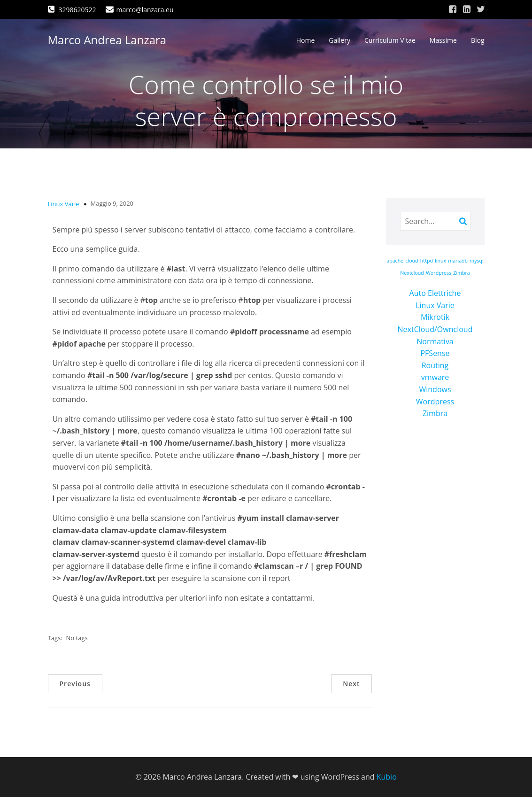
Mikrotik (435, 317)
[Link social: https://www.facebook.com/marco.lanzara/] (453, 9)
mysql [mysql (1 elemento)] (477, 261)
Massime (443, 40)
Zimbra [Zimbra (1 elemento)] (461, 273)
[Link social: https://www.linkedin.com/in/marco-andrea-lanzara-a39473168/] (467, 9)
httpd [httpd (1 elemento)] (427, 261)
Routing (435, 365)
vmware (435, 377)
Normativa (435, 341)
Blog (478, 40)
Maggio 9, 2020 (112, 203)
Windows (435, 389)
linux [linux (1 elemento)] (440, 261)
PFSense (435, 353)
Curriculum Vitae (390, 40)
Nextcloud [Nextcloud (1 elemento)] (412, 273)
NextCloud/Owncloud (435, 329)
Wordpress (435, 402)
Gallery (339, 40)
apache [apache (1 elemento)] (395, 261)
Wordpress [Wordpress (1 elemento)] (439, 273)
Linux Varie (64, 204)
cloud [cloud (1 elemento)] (412, 261)
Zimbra (435, 413)
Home (306, 40)
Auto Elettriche (435, 293)
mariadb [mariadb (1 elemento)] (458, 261)
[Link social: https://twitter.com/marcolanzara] (481, 9)
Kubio (387, 777)
